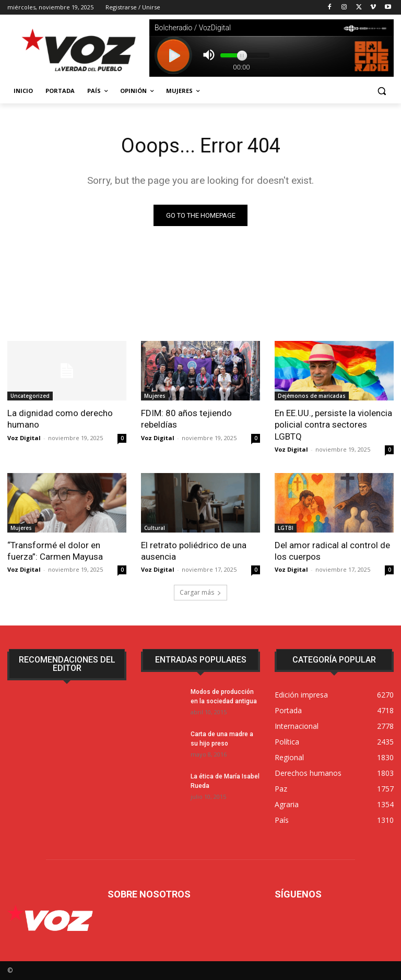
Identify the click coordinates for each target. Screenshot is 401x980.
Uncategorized (30, 396)
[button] (381, 91)
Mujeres (155, 396)
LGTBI (286, 528)
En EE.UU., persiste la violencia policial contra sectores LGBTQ (333, 424)
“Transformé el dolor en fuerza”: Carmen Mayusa (55, 551)
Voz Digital (24, 438)
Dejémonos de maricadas (312, 396)
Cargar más (200, 592)
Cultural (155, 528)
